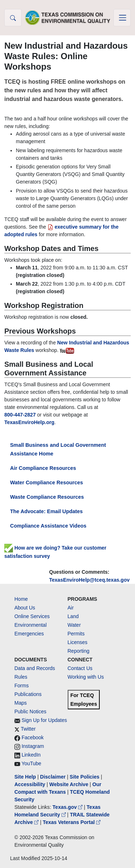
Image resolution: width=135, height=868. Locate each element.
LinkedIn (31, 755)
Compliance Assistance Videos (48, 526)
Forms (22, 686)
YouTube (31, 763)
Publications (28, 694)
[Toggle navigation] (122, 18)
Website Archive (69, 784)
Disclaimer (53, 777)
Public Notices (30, 711)
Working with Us (86, 677)
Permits (76, 634)
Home (21, 599)
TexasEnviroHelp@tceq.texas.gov (89, 580)
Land (73, 616)
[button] (13, 18)
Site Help (25, 777)
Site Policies (85, 777)
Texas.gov (68, 807)
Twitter (28, 729)
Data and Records (35, 668)
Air (71, 608)
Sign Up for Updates (44, 720)
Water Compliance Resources (47, 483)
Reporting (79, 651)
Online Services (32, 616)
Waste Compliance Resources (47, 497)
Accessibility (31, 784)
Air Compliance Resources (43, 468)
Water (74, 625)
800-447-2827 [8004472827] (20, 415)
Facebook (33, 737)
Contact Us (80, 668)
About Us (25, 608)
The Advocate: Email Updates (46, 511)
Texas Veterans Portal (72, 822)
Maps (21, 703)
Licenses (78, 642)
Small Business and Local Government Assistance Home (58, 449)
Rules (21, 677)
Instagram (33, 746)
